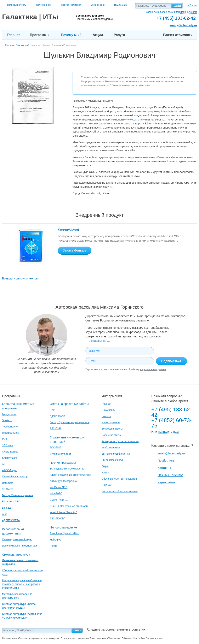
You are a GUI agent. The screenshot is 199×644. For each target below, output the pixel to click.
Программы (40, 35)
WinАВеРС (56, 494)
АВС (5, 514)
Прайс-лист (166, 460)
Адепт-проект (58, 416)
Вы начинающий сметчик (116, 454)
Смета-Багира (10, 452)
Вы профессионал (112, 460)
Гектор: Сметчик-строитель (18, 495)
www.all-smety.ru (138, 120)
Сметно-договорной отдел (17, 539)
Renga (53, 546)
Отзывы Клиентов (170, 475)
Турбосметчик (10, 427)
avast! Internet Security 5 (64, 512)
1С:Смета (8, 445)
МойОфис (55, 540)
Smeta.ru (7, 420)
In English (192, 5)
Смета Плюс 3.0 (59, 500)
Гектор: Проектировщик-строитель (70, 422)
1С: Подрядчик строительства (67, 469)
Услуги (120, 35)
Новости (106, 416)
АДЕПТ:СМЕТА (11, 520)
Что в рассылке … (98, 341)
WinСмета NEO (59, 487)
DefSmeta (8, 483)
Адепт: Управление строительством (70, 475)
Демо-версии (98, 5)
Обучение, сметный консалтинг (120, 479)
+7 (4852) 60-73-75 (171, 423)
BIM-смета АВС (11, 502)
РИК (5, 439)
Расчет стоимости (178, 35)
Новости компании (71, 5)
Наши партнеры (111, 423)
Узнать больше (75, 250)
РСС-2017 (56, 448)
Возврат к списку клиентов (20, 278)
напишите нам (189, 12)
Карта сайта (166, 482)
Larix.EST (8, 508)
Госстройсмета (11, 433)
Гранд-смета (9, 414)
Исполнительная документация (20, 546)
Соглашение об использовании (120, 491)
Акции (98, 35)
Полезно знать (44, 5)
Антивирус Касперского (63, 481)
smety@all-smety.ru (183, 25)
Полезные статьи (111, 435)
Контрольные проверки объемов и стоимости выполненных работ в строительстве (22, 584)
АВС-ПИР (55, 429)
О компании (108, 410)
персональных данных (153, 369)
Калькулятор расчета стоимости (120, 441)
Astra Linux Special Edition (65, 533)
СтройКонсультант (60, 454)
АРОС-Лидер (10, 470)
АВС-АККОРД (58, 519)
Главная (14, 35)
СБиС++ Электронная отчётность (69, 506)
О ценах (106, 485)
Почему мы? (71, 35)
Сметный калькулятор (15, 477)
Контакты (164, 468)
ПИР (52, 410)
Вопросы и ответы (17, 5)
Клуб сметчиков (111, 448)
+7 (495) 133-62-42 (171, 412)
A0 (4, 464)
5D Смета (8, 489)
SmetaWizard (68, 230)
